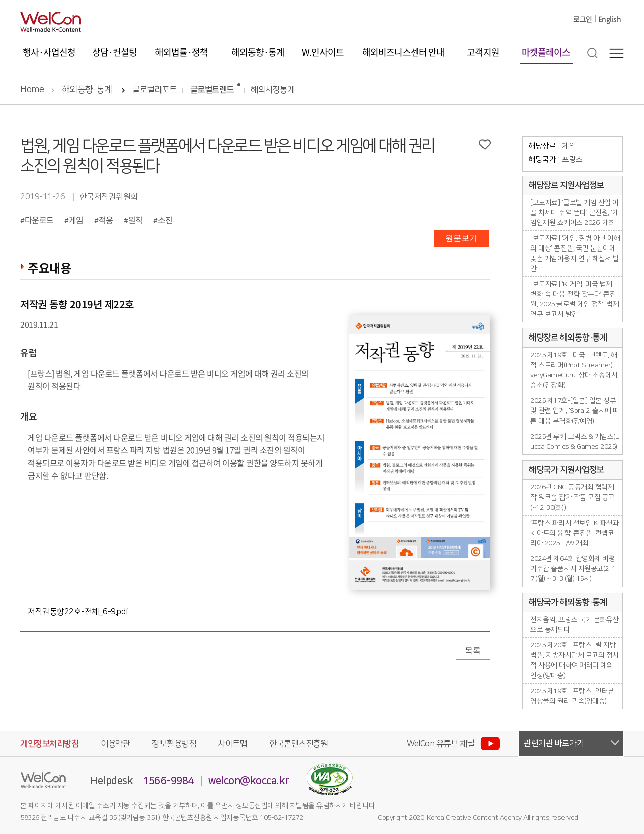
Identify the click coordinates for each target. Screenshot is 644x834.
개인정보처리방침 (49, 744)
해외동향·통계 (258, 52)
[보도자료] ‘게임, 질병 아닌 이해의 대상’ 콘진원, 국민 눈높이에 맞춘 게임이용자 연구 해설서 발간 (575, 254)
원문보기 (461, 238)
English (610, 19)
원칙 (136, 220)
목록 (473, 651)
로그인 (583, 19)
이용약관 (115, 744)
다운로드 (39, 220)
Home (32, 90)
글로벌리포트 (154, 90)
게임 (76, 220)
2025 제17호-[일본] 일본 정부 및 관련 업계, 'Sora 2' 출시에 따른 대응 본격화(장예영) (575, 411)
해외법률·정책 (181, 52)
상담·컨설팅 (114, 52)
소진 (165, 220)
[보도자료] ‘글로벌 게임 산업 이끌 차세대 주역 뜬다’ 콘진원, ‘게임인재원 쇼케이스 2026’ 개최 (575, 213)
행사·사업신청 (49, 52)
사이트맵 (232, 744)
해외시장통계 (272, 90)
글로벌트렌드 (212, 90)
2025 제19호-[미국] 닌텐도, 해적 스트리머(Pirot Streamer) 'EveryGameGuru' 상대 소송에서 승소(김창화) (575, 370)
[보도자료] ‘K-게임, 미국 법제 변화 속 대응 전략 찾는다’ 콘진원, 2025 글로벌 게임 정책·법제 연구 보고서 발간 (575, 299)
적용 (106, 220)
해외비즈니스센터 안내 (403, 52)
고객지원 (483, 52)
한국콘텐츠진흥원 (298, 744)
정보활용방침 (174, 744)
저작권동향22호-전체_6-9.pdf (78, 612)
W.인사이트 (323, 52)
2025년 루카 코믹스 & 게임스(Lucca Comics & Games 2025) (574, 442)
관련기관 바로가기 (554, 743)
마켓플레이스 (546, 52)
